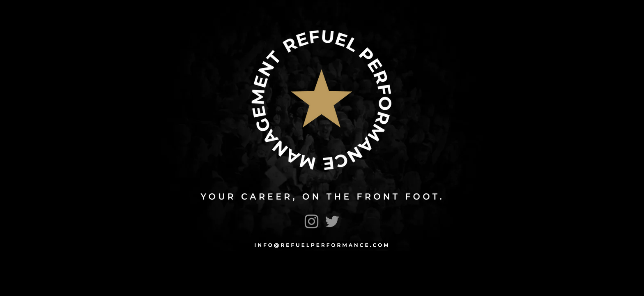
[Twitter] (332, 221)
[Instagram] (312, 221)
